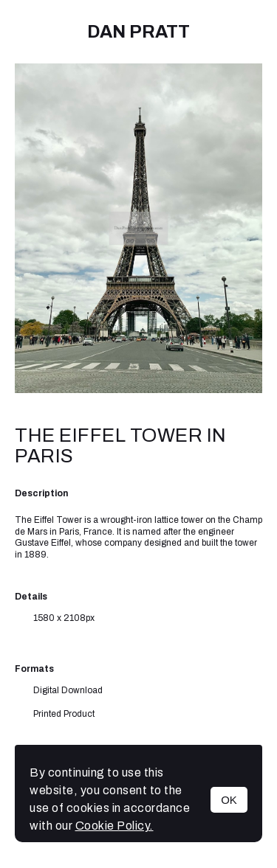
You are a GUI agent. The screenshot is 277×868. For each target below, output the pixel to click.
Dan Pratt (138, 32)
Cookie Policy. (114, 826)
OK (229, 800)
